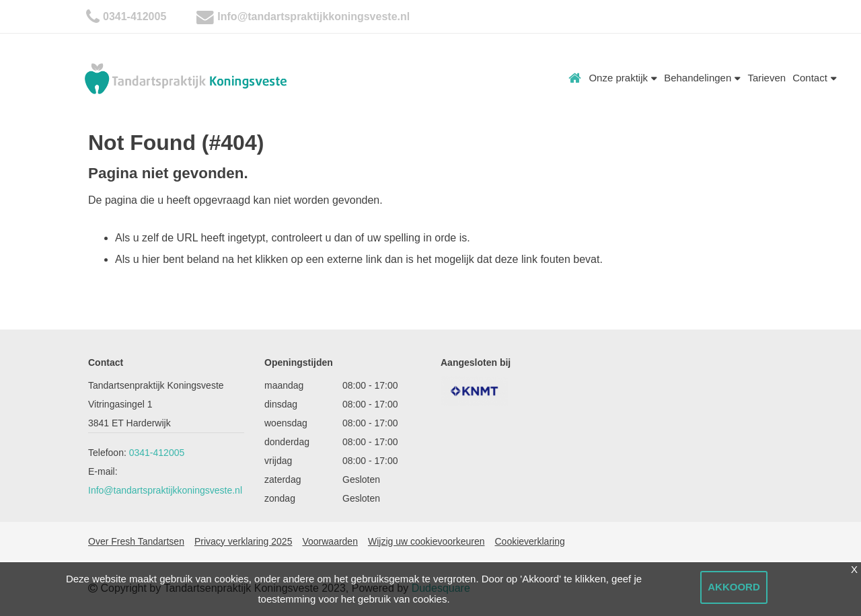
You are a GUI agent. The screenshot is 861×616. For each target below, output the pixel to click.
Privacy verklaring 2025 (244, 541)
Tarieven (766, 78)
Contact (815, 78)
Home (575, 78)
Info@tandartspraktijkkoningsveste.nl (313, 16)
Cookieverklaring (529, 541)
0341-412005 (135, 16)
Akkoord (734, 587)
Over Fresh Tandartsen (136, 541)
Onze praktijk (623, 78)
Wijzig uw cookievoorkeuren (426, 541)
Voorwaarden (330, 541)
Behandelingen (702, 78)
